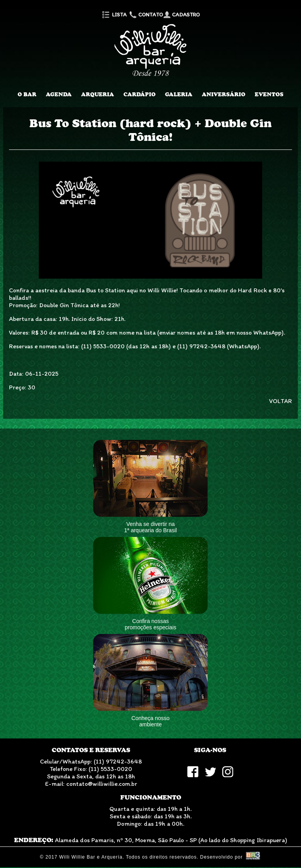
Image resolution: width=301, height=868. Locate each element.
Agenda (59, 94)
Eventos (269, 94)
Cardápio (140, 94)
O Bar (27, 94)
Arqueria (98, 94)
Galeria (179, 94)
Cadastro (181, 15)
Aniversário (224, 94)
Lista (114, 15)
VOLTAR (281, 401)
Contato (145, 15)
